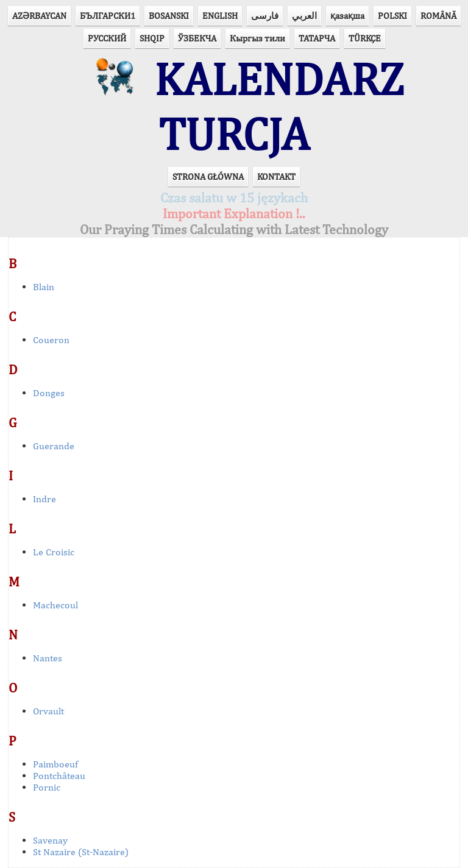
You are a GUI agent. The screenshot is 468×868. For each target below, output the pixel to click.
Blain (44, 287)
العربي (304, 16)
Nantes (48, 658)
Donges (49, 393)
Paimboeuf (55, 764)
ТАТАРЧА (317, 38)
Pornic (47, 787)
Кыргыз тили (257, 38)
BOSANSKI (169, 16)
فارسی (265, 16)
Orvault (48, 711)
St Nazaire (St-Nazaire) (81, 852)
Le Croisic (54, 552)
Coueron (51, 340)
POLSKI (392, 16)
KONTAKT (276, 176)
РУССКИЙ (107, 38)
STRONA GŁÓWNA (208, 176)
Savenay (50, 840)
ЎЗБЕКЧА (197, 38)
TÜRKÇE (365, 38)
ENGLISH (220, 16)
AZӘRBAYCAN (39, 16)
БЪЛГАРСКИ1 (108, 16)
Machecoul (55, 605)
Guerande (54, 446)
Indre (44, 499)
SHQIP (152, 38)
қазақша (347, 16)
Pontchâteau (59, 776)
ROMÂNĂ (438, 16)
